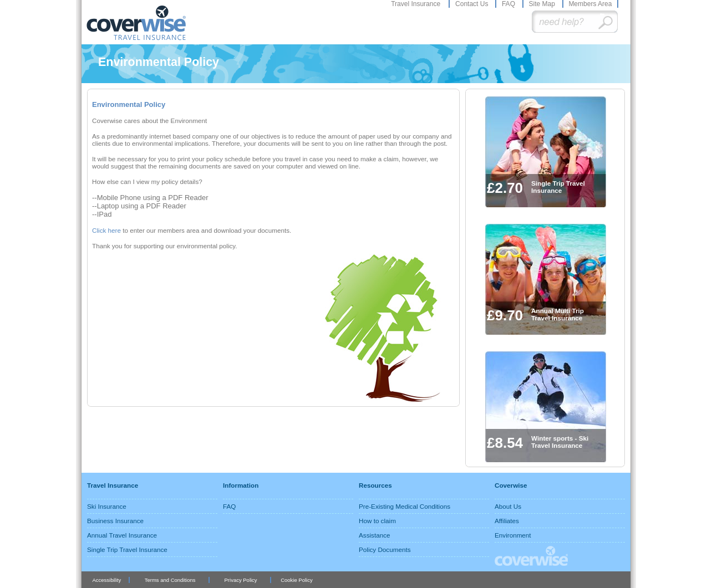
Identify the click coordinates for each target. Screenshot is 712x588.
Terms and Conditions (170, 580)
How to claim (377, 521)
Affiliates (507, 521)
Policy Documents (385, 549)
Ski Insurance (107, 506)
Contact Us (473, 4)
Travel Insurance (416, 4)
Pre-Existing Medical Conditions (405, 506)
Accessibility (106, 580)
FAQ (509, 4)
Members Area (590, 4)
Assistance (375, 535)
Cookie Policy (296, 580)
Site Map (543, 4)
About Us (508, 506)
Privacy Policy (241, 580)
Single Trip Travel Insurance (127, 549)
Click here (107, 230)
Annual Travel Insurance (122, 535)
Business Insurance (115, 521)
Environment (513, 535)
